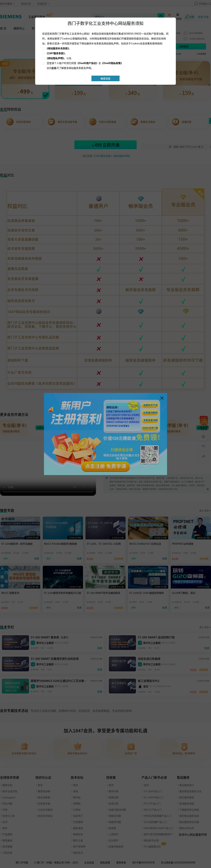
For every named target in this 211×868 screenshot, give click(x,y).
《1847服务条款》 (55, 53)
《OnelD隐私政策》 (112, 63)
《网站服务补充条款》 (57, 48)
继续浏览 (105, 78)
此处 (54, 68)
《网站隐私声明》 (55, 58)
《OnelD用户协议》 (87, 63)
